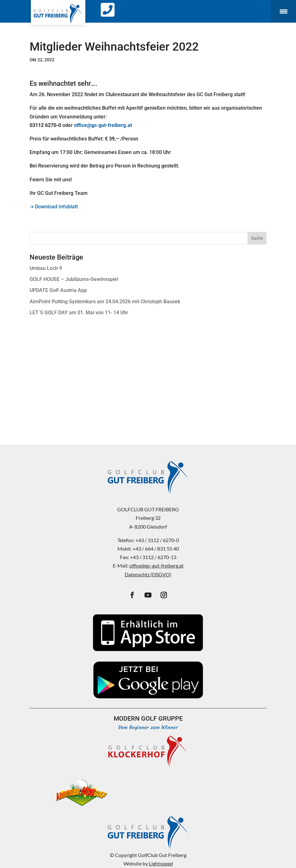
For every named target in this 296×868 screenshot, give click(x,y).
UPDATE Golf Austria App (58, 290)
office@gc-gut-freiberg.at (157, 566)
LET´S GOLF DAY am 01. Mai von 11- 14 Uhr (79, 313)
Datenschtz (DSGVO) (148, 574)
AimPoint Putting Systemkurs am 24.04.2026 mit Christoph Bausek (105, 302)
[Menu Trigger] (283, 11)
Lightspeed (161, 863)
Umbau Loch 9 (46, 268)
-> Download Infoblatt (54, 207)
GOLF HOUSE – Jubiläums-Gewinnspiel (74, 279)
